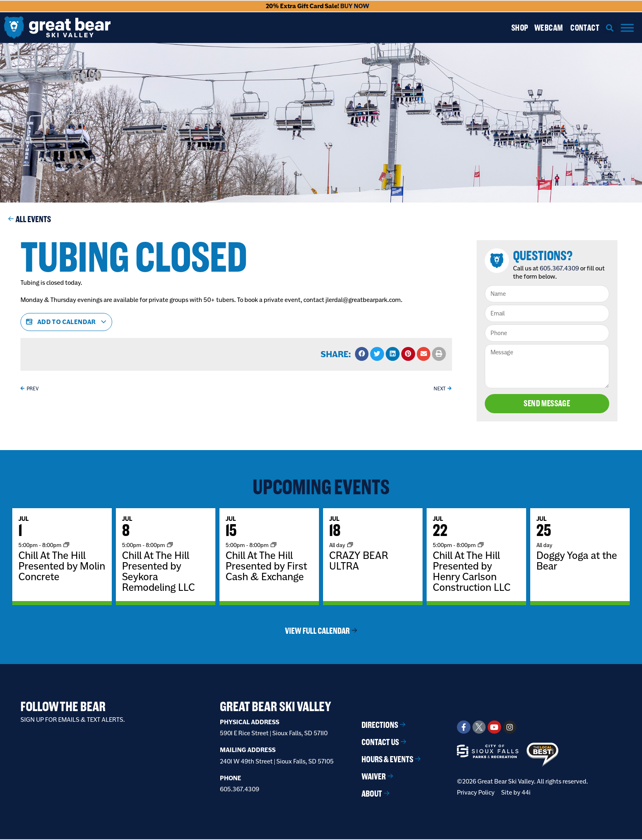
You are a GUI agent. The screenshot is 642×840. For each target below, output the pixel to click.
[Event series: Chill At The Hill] (66, 546)
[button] (610, 28)
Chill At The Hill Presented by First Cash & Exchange (266, 567)
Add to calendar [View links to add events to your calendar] (66, 322)
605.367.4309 (561, 268)
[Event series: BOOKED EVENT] (350, 546)
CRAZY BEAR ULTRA (359, 561)
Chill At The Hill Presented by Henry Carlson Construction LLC (472, 572)
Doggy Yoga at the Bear (577, 561)
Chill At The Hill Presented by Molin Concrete (62, 567)
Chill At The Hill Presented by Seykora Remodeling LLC (158, 572)
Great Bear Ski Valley (276, 707)
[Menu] (627, 28)
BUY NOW (355, 6)
